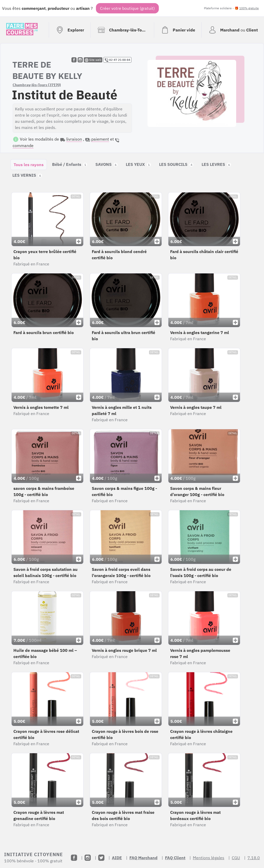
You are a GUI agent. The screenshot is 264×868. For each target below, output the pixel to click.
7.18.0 (254, 858)
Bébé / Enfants (70, 164)
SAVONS (106, 164)
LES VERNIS (27, 175)
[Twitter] (101, 858)
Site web (93, 60)
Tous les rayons (29, 165)
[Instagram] (88, 858)
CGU (236, 858)
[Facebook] (74, 858)
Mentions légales (209, 858)
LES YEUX (138, 164)
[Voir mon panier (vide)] (178, 30)
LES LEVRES (216, 164)
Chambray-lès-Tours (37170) (37, 85)
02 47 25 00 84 (117, 60)
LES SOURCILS (176, 164)
